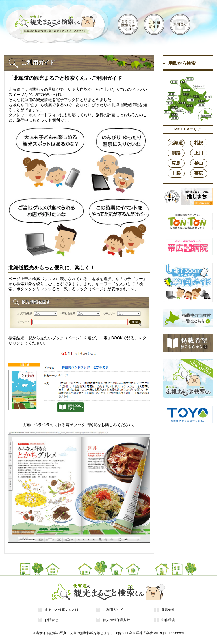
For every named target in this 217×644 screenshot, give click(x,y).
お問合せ (51, 620)
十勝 (176, 173)
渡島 (176, 163)
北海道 (176, 143)
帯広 (199, 173)
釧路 (176, 153)
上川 (199, 153)
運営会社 (168, 610)
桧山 (199, 163)
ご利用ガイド (113, 610)
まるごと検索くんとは (62, 610)
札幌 (199, 143)
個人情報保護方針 (116, 620)
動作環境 (168, 620)
